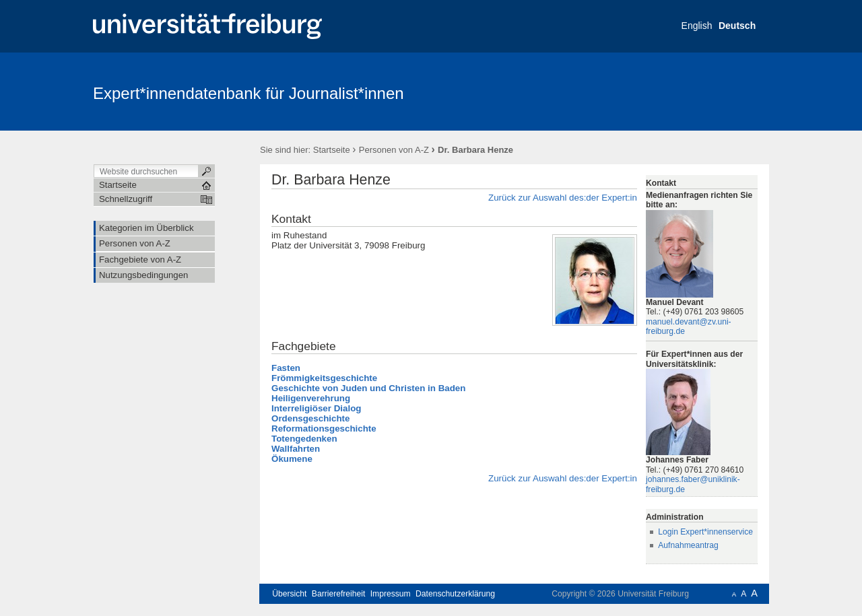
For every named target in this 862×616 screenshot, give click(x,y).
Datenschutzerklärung (455, 594)
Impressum (391, 594)
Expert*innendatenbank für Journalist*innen (248, 93)
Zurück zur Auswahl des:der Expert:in (563, 198)
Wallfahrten (296, 449)
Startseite (332, 150)
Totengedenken (304, 439)
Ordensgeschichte (310, 418)
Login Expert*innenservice (705, 532)
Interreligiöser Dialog (316, 408)
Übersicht (289, 594)
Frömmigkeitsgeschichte (324, 378)
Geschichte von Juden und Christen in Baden (368, 388)
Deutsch (737, 26)
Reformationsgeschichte (324, 429)
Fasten (286, 368)
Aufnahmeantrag (688, 545)
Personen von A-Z (394, 150)
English (697, 26)
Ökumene (292, 459)
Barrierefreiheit (339, 594)
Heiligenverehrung (311, 398)
